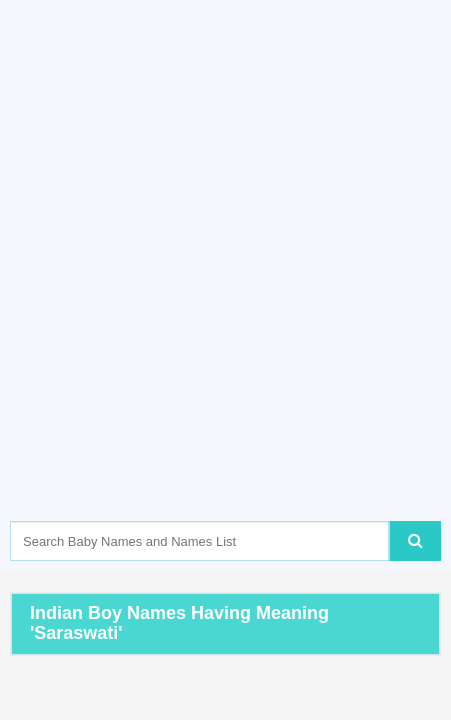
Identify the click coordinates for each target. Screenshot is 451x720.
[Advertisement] (225, 290)
